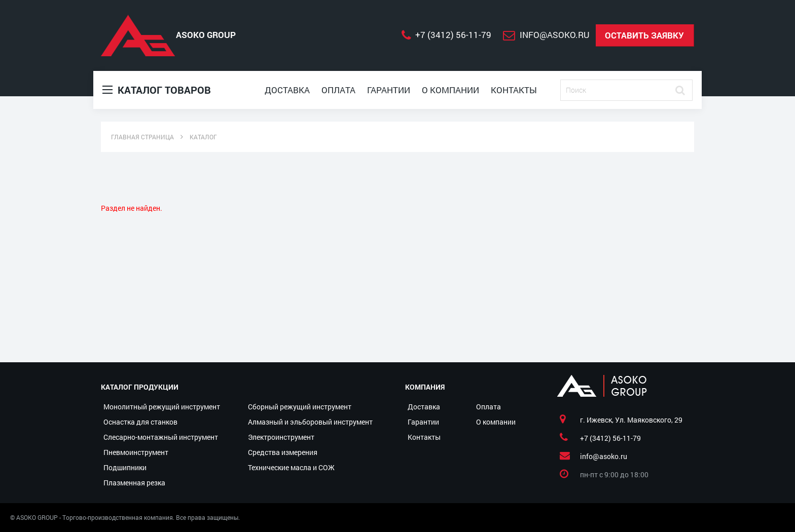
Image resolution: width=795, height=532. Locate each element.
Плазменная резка (134, 483)
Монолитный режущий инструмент (162, 407)
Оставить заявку (644, 35)
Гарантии (389, 90)
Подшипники (125, 467)
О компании (450, 90)
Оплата (338, 90)
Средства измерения (283, 452)
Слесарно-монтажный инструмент (161, 437)
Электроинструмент (281, 437)
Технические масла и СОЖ (291, 467)
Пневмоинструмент (136, 452)
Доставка (287, 90)
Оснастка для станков (140, 422)
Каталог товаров (157, 90)
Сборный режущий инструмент (300, 407)
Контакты (514, 90)
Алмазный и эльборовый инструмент (310, 422)
